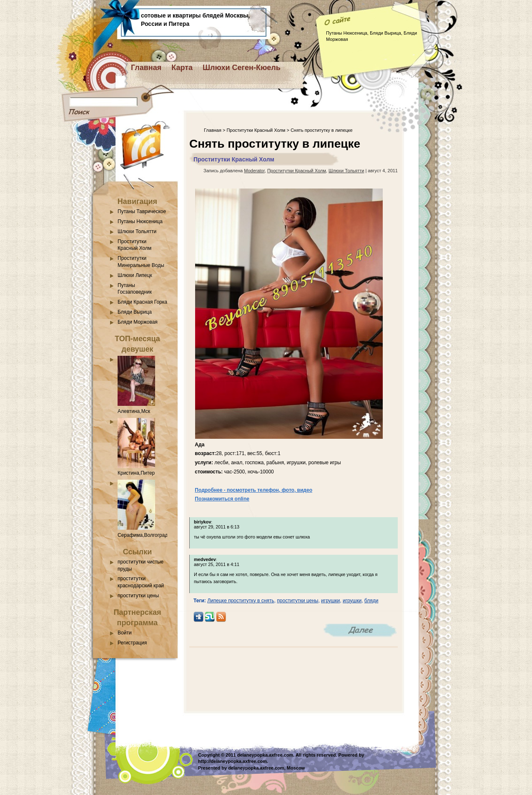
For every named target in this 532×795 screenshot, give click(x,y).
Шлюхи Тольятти (137, 231)
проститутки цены (138, 596)
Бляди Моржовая (138, 322)
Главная (146, 68)
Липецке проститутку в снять (241, 601)
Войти (125, 633)
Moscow (296, 768)
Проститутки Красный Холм (256, 130)
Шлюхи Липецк (135, 275)
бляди (371, 601)
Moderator (254, 171)
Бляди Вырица (135, 312)
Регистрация (132, 643)
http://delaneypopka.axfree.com (232, 761)
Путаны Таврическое (142, 211)
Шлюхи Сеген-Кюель (242, 68)
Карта (182, 68)
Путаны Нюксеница (140, 221)
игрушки (330, 601)
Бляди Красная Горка (142, 302)
